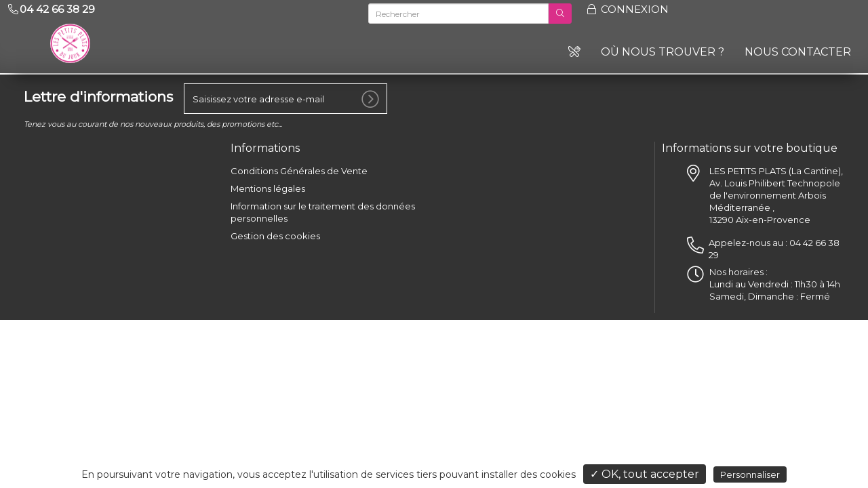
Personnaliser (750, 474)
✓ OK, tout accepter (645, 474)
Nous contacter (798, 52)
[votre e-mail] (285, 99)
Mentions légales (268, 188)
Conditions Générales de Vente (299, 171)
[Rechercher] (458, 14)
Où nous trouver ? (663, 52)
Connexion (627, 9)
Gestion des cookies (275, 236)
